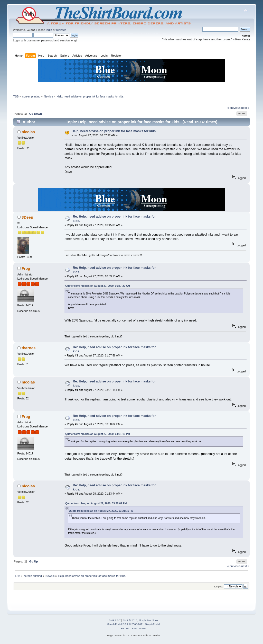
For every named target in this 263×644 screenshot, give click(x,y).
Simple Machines (148, 620)
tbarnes (29, 348)
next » (245, 108)
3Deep (27, 217)
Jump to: (218, 587)
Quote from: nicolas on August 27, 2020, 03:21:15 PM (97, 434)
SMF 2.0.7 (115, 620)
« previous (234, 108)
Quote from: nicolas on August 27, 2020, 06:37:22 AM (98, 286)
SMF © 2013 (130, 620)
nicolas (28, 132)
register (61, 30)
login (49, 30)
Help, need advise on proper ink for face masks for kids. (114, 131)
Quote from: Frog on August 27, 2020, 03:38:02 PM (96, 503)
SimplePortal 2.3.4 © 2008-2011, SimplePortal (133, 624)
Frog (26, 268)
